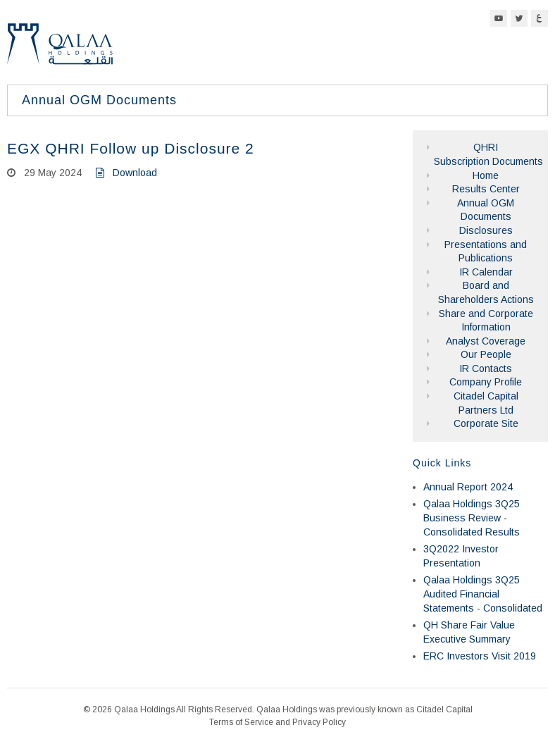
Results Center (486, 189)
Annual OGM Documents (486, 210)
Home (486, 175)
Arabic (540, 18)
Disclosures (486, 230)
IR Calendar (486, 272)
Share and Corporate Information (486, 321)
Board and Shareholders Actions (486, 292)
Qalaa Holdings (60, 50)
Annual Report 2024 (468, 487)
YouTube (499, 18)
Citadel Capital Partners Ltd (486, 403)
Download (126, 173)
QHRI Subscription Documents (486, 154)
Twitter (519, 18)
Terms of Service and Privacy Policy (277, 722)
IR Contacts (486, 368)
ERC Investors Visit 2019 (480, 656)
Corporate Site (486, 423)
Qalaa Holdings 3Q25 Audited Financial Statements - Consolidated (483, 594)
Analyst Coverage (486, 341)
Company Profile (486, 382)
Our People (486, 354)
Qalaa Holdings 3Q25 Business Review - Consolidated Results (472, 518)
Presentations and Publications (486, 252)
